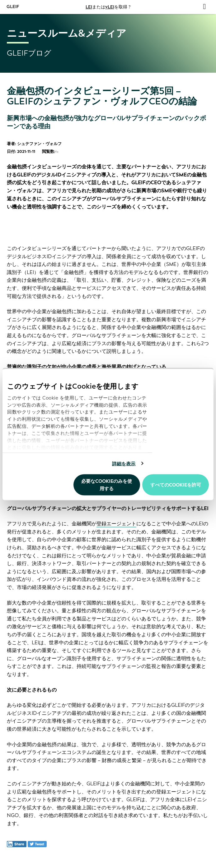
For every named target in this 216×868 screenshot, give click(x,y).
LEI (89, 7)
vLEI (110, 7)
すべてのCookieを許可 (176, 485)
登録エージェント (116, 524)
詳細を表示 (124, 464)
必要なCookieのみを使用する (107, 485)
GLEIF (13, 7)
